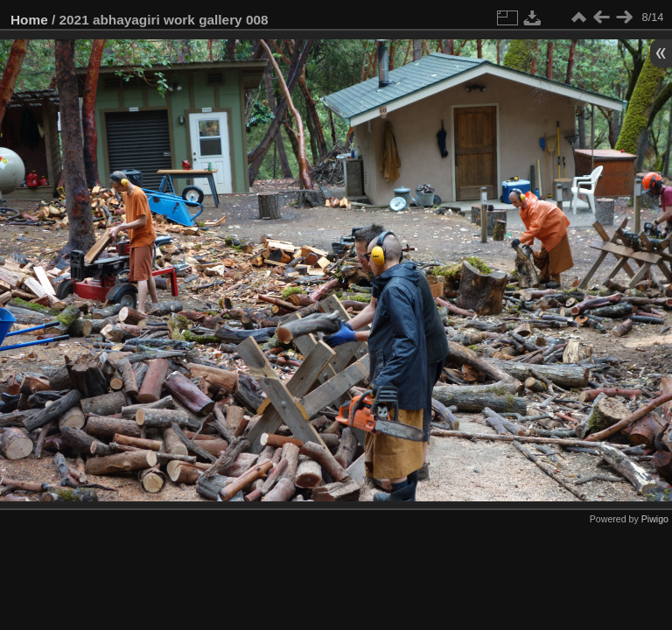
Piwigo (655, 519)
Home (29, 20)
